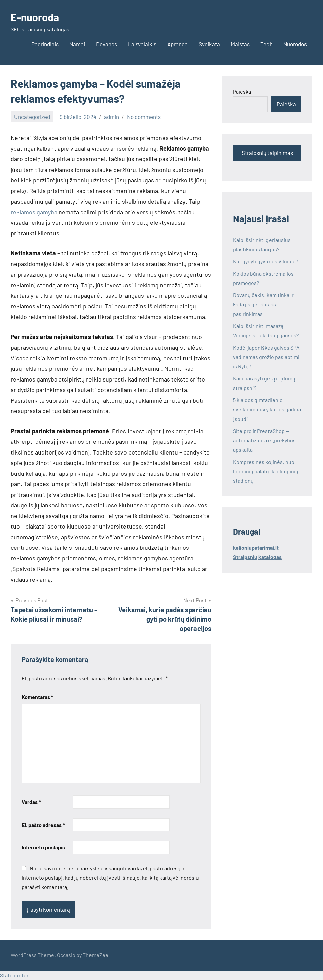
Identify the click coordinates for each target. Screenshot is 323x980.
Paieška (242, 91)
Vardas (31, 802)
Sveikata (209, 44)
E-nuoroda (36, 17)
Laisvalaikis (142, 44)
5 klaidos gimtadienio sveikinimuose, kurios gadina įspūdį (267, 409)
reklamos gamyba (34, 212)
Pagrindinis (45, 44)
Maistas (240, 44)
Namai (77, 44)
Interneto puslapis (43, 847)
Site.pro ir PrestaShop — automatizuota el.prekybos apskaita (264, 440)
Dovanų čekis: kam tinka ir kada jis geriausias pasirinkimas (263, 304)
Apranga (177, 44)
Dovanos (106, 44)
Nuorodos (295, 44)
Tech (266, 44)
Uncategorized (32, 117)
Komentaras (37, 697)
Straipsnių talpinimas (267, 153)
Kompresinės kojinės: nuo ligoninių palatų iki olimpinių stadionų (266, 471)
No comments (144, 117)
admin (112, 117)
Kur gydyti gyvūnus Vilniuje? (265, 261)
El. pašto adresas (43, 825)
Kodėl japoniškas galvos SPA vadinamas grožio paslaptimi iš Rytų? (266, 357)
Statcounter (14, 975)
